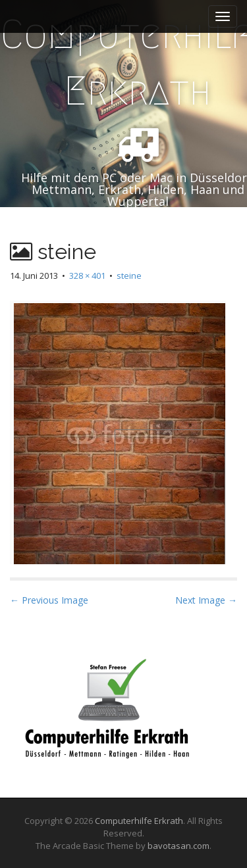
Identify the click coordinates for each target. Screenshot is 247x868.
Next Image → (206, 600)
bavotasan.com (178, 846)
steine (129, 276)
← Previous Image (49, 600)
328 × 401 (87, 276)
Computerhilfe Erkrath (139, 821)
